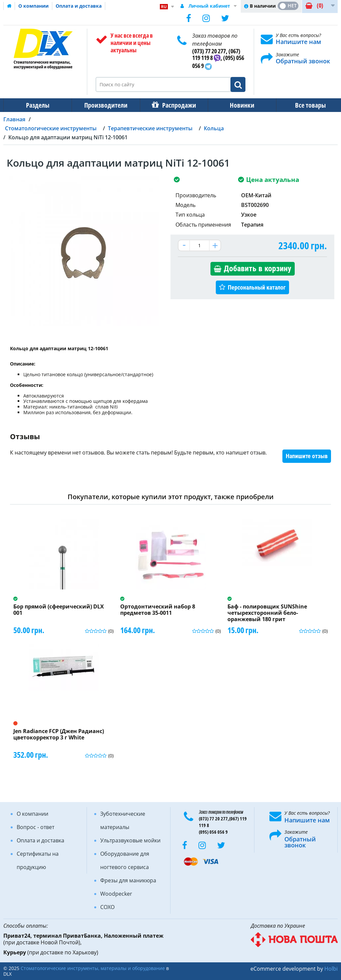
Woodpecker (116, 894)
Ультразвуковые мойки (130, 840)
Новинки (237, 105)
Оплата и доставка (79, 6)
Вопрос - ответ (35, 827)
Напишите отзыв (307, 456)
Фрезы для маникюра (128, 880)
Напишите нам (298, 42)
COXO (107, 907)
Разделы (37, 105)
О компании (33, 6)
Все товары (304, 105)
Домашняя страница (9, 6)
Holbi (331, 969)
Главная (14, 119)
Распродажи (176, 105)
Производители (104, 105)
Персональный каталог (257, 287)
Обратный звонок (303, 61)
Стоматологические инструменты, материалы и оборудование (93, 968)
